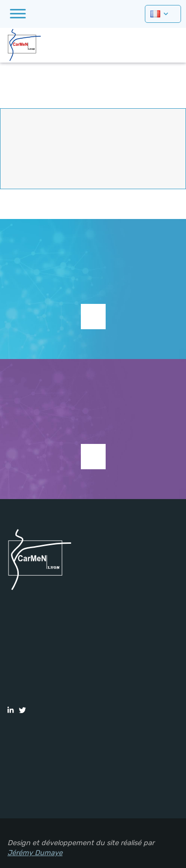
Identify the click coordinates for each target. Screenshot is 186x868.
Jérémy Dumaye (35, 853)
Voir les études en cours (93, 457)
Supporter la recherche (93, 317)
